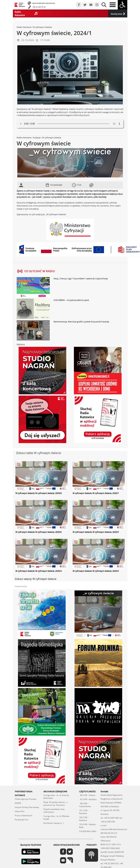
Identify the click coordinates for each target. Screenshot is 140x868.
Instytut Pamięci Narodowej (27, 807)
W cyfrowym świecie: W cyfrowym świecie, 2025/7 (96, 493)
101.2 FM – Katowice (84, 812)
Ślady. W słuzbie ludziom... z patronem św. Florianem (56, 804)
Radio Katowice (24, 27)
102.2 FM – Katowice (84, 819)
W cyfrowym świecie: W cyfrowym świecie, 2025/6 (38, 532)
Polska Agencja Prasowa (26, 799)
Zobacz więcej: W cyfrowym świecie (36, 579)
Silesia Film (20, 811)
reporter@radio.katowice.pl (43, 3)
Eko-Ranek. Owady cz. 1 (54, 823)
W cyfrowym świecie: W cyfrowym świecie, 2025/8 (38, 493)
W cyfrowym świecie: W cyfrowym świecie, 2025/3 (96, 571)
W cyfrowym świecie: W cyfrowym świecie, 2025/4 (38, 571)
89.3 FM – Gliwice (87, 795)
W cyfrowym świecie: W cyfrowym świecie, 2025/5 (96, 532)
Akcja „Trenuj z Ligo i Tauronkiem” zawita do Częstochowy (81, 279)
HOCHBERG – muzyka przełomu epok (71, 300)
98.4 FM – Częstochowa (85, 805)
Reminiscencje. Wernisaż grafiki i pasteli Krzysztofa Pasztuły (81, 322)
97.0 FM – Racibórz (88, 799)
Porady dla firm (22, 820)
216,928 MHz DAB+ (88, 831)
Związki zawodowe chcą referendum (54, 811)
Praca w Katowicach (24, 815)
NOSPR (18, 803)
